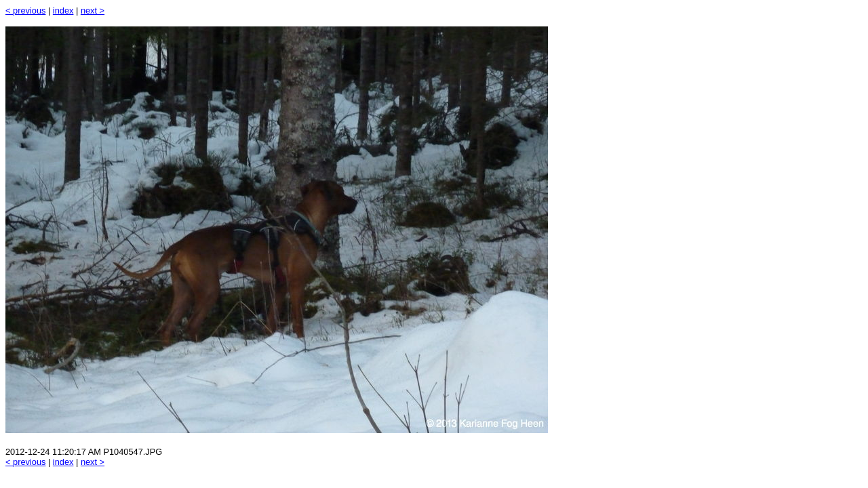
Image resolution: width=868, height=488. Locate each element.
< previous (25, 11)
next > (93, 11)
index (63, 11)
